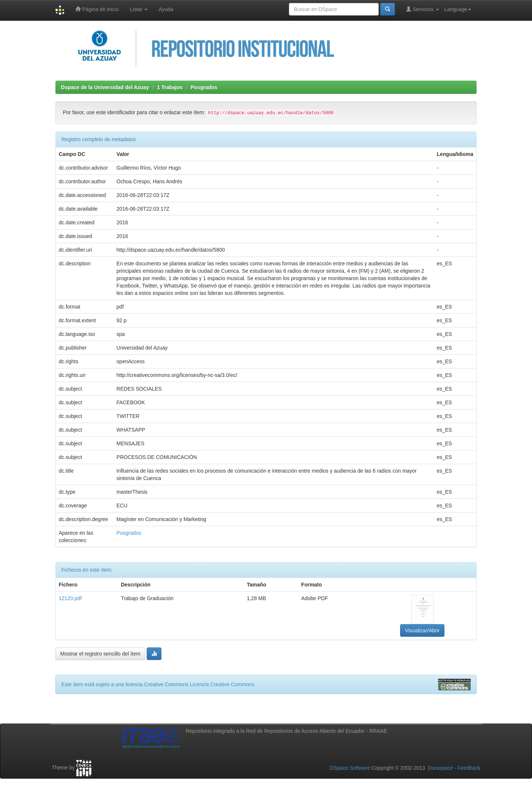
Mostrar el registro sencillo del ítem (100, 654)
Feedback (469, 768)
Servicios (422, 9)
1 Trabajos (170, 87)
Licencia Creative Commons (222, 684)
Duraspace (440, 768)
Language (458, 9)
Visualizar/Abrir (422, 630)
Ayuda (166, 9)
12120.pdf (70, 598)
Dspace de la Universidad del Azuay (105, 87)
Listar (139, 9)
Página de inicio (97, 9)
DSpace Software (350, 768)
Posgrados (204, 87)
